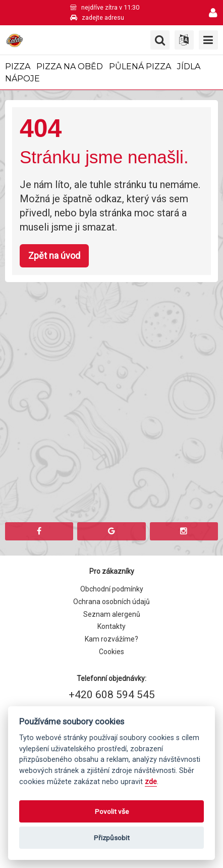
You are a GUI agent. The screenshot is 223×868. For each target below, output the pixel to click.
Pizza (18, 66)
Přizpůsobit (112, 838)
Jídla (189, 66)
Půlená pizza (140, 66)
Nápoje (22, 79)
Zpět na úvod (54, 256)
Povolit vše (112, 811)
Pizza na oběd (70, 66)
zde (151, 782)
